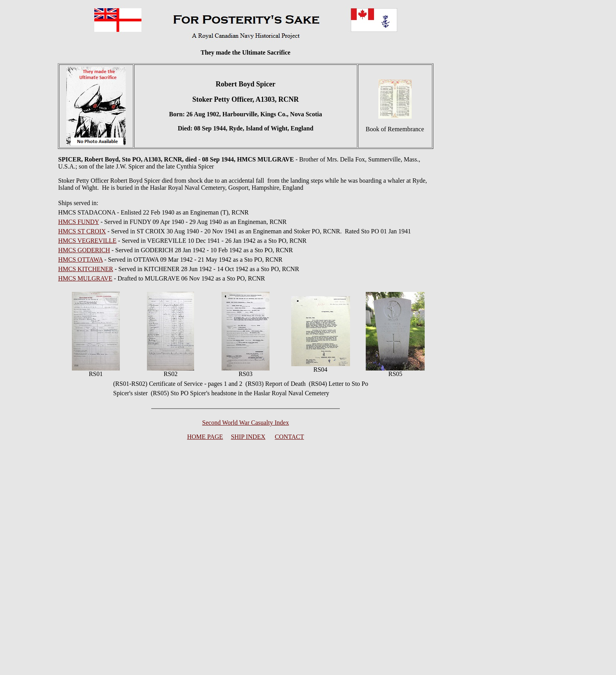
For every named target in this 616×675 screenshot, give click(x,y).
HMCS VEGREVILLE (87, 241)
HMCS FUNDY (79, 222)
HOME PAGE (205, 437)
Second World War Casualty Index (246, 423)
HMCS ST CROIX (82, 231)
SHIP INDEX (248, 437)
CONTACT (290, 437)
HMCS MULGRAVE (85, 278)
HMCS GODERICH (84, 250)
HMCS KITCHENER (86, 269)
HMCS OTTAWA (80, 260)
